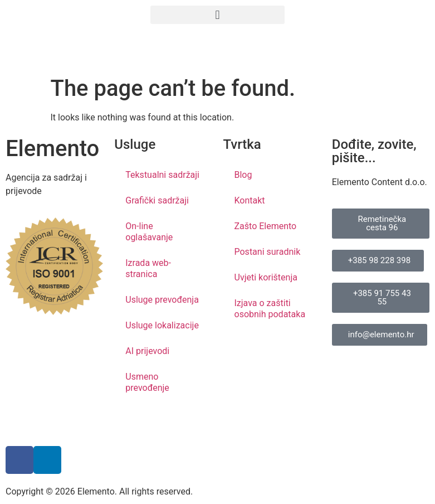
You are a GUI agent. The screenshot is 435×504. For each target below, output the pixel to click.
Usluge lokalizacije (162, 325)
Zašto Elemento (266, 226)
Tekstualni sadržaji (162, 175)
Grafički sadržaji (157, 200)
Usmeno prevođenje (147, 382)
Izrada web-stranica (148, 268)
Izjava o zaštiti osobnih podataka (270, 309)
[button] (217, 15)
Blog (243, 175)
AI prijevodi (147, 351)
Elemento (52, 149)
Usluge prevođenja (162, 300)
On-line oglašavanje (149, 232)
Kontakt (250, 200)
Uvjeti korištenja (266, 277)
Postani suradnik (268, 252)
